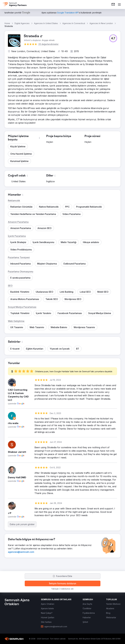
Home (7, 23)
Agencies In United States (46, 23)
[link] (113, 5)
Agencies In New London (101, 23)
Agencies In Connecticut (74, 23)
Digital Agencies (22, 23)
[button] (113, 38)
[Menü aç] (119, 5)
